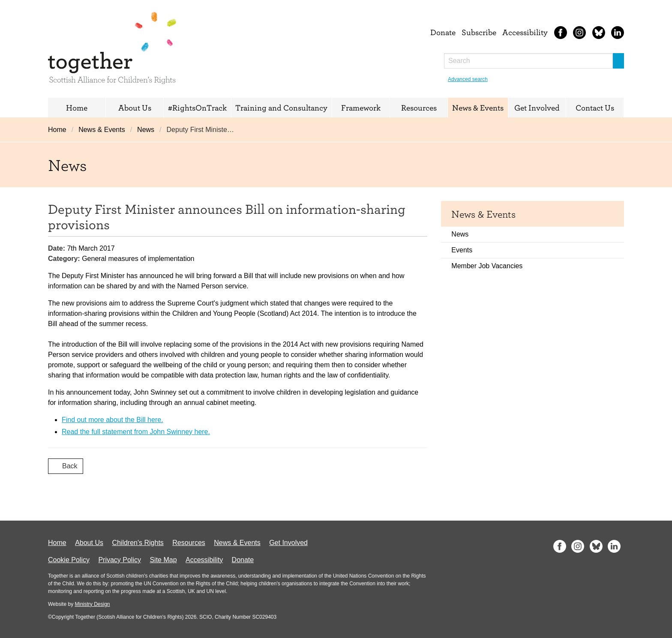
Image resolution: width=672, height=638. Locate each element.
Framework (361, 108)
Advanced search (468, 79)
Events (462, 250)
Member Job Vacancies (487, 266)
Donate (443, 32)
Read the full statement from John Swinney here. (136, 432)
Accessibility (525, 32)
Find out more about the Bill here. (112, 420)
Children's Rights (138, 543)
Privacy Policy (120, 560)
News (146, 130)
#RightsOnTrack (197, 108)
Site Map (163, 560)
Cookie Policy (69, 560)
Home (77, 108)
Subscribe (479, 32)
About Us (135, 108)
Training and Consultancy (281, 108)
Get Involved (537, 108)
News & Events (478, 108)
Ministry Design (92, 604)
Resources (419, 108)
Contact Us (595, 108)
